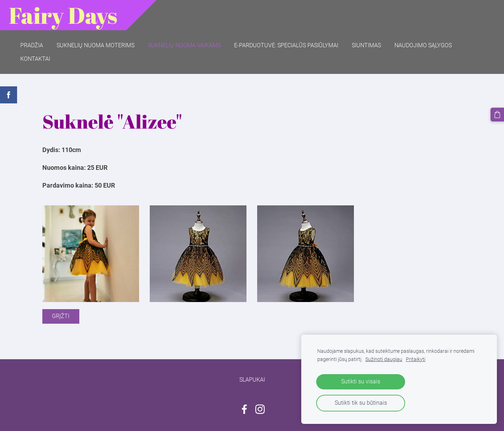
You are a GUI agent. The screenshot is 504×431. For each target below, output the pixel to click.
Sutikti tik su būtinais (361, 403)
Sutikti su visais (361, 381)
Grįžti (61, 316)
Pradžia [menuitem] (32, 45)
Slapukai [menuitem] (252, 380)
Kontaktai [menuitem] (35, 59)
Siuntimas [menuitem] (366, 45)
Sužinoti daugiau (384, 359)
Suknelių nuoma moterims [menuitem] (96, 45)
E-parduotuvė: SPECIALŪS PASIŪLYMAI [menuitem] (286, 45)
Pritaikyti (416, 359)
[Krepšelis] (497, 114)
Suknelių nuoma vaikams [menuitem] (184, 45)
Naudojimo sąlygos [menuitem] (423, 45)
